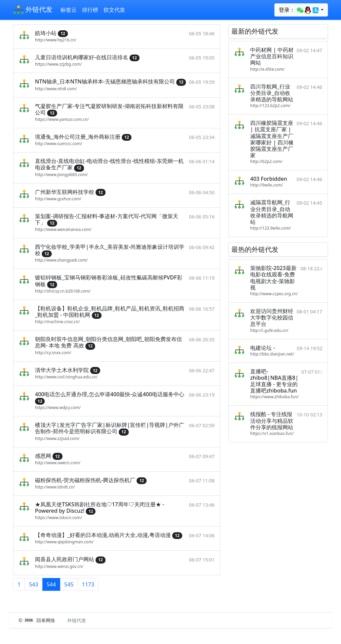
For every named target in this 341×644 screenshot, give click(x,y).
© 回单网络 (37, 620)
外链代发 (33, 10)
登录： (299, 10)
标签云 (69, 10)
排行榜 (90, 10)
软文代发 (114, 10)
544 (51, 584)
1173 (88, 584)
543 (33, 584)
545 (69, 584)
